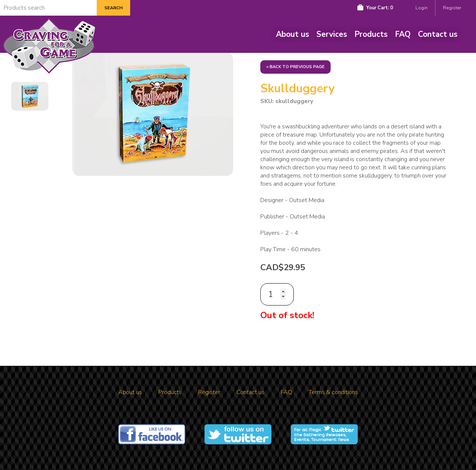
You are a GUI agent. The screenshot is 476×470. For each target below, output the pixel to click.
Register (452, 8)
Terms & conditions (333, 392)
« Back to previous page (295, 67)
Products (371, 34)
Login (422, 8)
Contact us (438, 34)
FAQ (403, 34)
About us (292, 34)
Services (332, 34)
